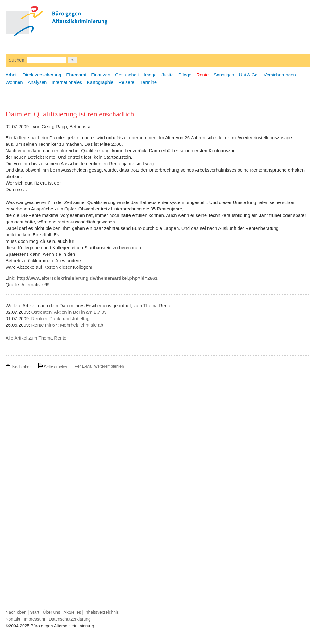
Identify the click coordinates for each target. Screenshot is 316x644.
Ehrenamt (76, 75)
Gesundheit (127, 75)
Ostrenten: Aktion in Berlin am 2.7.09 (69, 312)
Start (35, 612)
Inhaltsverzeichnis (102, 612)
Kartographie (100, 82)
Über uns (51, 612)
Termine (149, 82)
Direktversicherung (42, 75)
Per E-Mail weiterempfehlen (99, 366)
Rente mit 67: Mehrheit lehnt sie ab (67, 325)
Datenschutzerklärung (70, 619)
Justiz (168, 75)
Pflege (185, 75)
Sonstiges (224, 75)
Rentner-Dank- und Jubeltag (60, 318)
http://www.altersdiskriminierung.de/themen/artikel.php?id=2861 (87, 278)
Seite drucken (53, 367)
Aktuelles (72, 612)
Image (150, 75)
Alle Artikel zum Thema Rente (36, 338)
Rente (202, 75)
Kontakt (13, 619)
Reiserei (127, 82)
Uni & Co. (249, 75)
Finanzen (101, 75)
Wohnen (14, 82)
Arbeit (12, 75)
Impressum (34, 619)
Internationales (67, 82)
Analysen (37, 82)
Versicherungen (280, 75)
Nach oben (19, 367)
